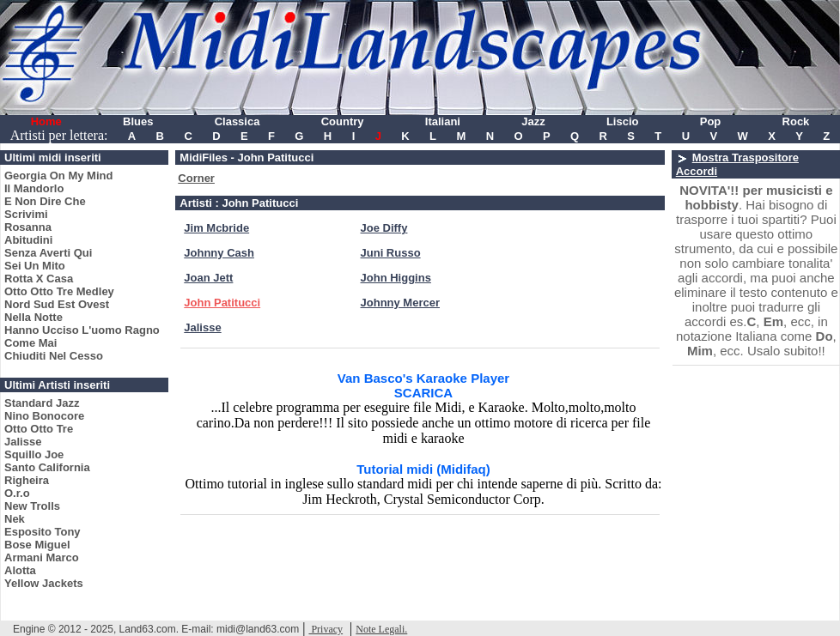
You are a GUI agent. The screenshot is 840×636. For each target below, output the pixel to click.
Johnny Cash (219, 253)
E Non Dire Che (45, 201)
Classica (237, 121)
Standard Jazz (42, 403)
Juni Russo (391, 253)
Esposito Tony (43, 532)
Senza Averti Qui (48, 253)
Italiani (443, 121)
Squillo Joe (34, 454)
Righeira (27, 480)
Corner (196, 178)
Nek (15, 519)
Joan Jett (208, 278)
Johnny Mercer (400, 303)
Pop (711, 121)
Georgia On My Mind (58, 176)
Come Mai (30, 343)
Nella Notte (33, 317)
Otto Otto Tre (39, 429)
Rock (796, 121)
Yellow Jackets (44, 583)
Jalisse (23, 442)
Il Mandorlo (34, 188)
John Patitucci (222, 303)
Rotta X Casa (39, 279)
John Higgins (396, 278)
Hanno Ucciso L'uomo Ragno (82, 330)
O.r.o (17, 493)
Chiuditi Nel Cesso (54, 356)
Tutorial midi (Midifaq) (423, 469)
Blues (138, 121)
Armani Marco (42, 557)
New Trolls (32, 506)
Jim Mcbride (216, 228)
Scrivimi (26, 214)
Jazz (533, 121)
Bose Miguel (37, 545)
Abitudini (28, 240)
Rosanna (28, 227)
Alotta (20, 570)
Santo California (47, 467)
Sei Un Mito (35, 266)
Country (343, 121)
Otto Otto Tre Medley (59, 291)
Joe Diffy (384, 228)
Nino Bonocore (44, 416)
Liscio (623, 121)
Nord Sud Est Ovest (57, 304)
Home (46, 121)
